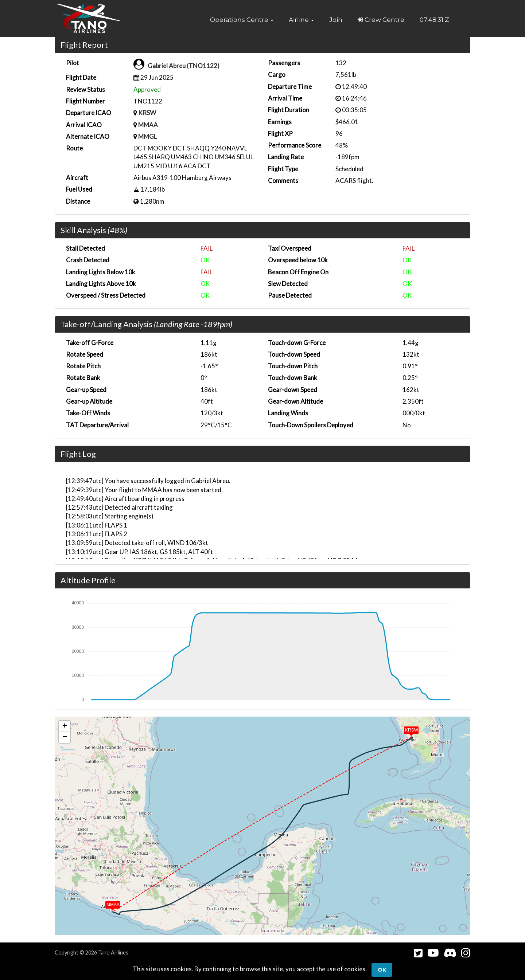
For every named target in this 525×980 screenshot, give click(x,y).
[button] (242, 20)
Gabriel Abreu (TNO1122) (184, 66)
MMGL (147, 136)
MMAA (148, 125)
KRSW (147, 113)
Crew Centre (381, 20)
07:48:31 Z (434, 20)
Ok (382, 970)
